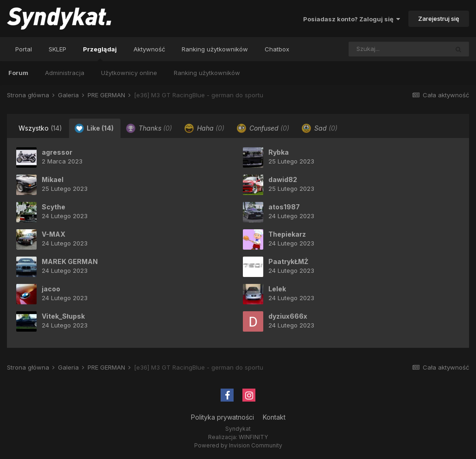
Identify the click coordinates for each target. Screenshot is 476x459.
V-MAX (54, 234)
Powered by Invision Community (238, 445)
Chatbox (277, 49)
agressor (57, 152)
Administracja (65, 73)
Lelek (277, 289)
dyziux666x (288, 316)
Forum (18, 73)
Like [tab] (94, 128)
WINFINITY (253, 437)
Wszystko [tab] (40, 128)
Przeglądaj (100, 53)
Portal (24, 49)
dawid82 (283, 179)
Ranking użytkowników (207, 73)
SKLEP (57, 49)
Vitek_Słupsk (63, 316)
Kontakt (274, 417)
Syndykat (238, 429)
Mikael (53, 179)
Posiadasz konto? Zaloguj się (352, 19)
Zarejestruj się (439, 19)
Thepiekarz (287, 234)
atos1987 (284, 207)
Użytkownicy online (129, 73)
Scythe (54, 207)
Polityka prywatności (222, 417)
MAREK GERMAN (70, 261)
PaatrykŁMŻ (288, 261)
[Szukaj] (379, 49)
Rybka (279, 152)
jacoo (51, 289)
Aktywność (149, 49)
